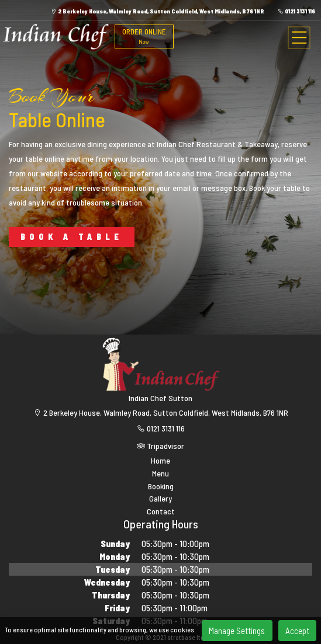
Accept (297, 631)
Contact (161, 511)
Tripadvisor (160, 446)
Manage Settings (237, 631)
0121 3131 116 (296, 11)
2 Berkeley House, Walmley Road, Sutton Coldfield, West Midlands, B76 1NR (158, 11)
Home (160, 461)
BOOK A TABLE (72, 237)
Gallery (160, 499)
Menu (160, 474)
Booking (161, 486)
